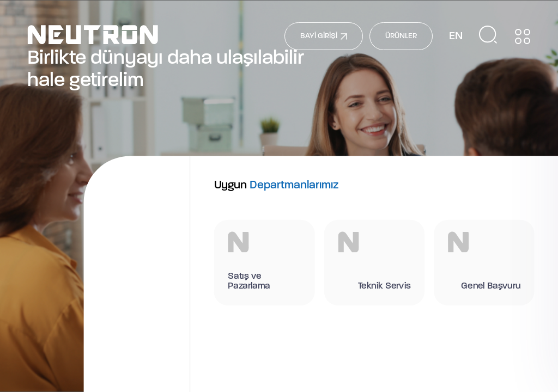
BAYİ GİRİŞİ (324, 36)
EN (456, 36)
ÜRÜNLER (401, 36)
